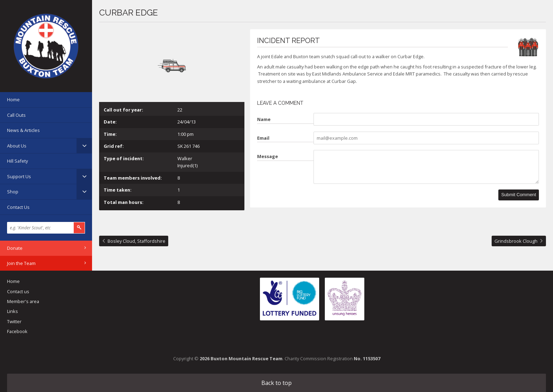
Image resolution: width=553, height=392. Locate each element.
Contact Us (18, 207)
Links (13, 311)
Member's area (23, 301)
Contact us (18, 291)
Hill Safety (17, 161)
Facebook (17, 331)
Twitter (14, 321)
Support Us (19, 176)
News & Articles (23, 130)
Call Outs (16, 115)
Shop (13, 192)
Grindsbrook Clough (516, 241)
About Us (17, 146)
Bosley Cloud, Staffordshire (136, 241)
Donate (15, 248)
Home (13, 99)
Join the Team (21, 263)
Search (79, 228)
